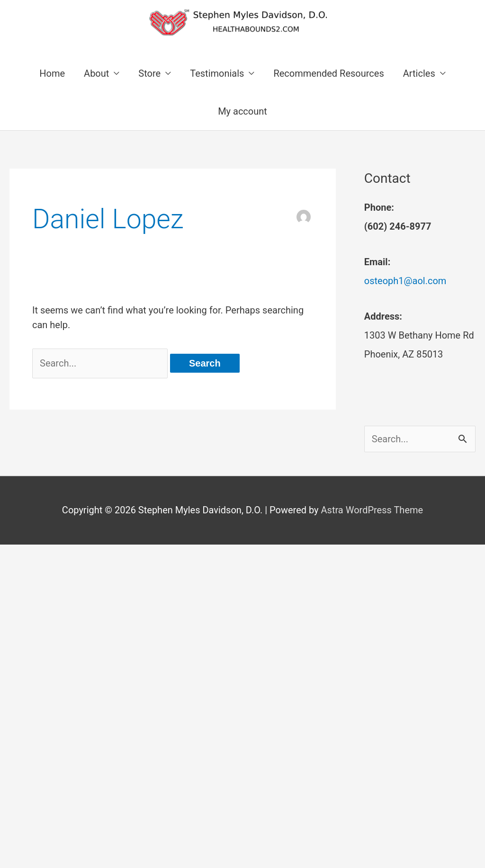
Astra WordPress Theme (372, 510)
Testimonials (217, 73)
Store (149, 73)
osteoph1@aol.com (405, 281)
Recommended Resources (328, 73)
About (96, 73)
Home (52, 73)
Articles (419, 73)
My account (242, 111)
